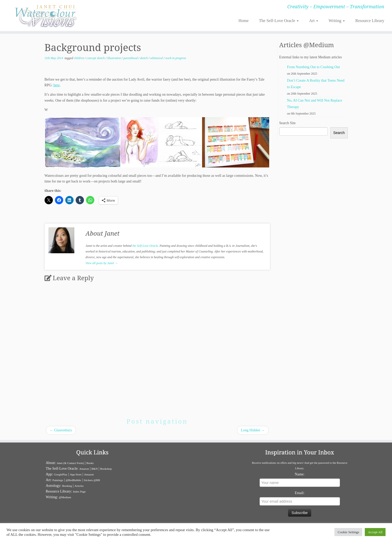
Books (90, 463)
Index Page (79, 491)
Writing (337, 21)
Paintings (58, 480)
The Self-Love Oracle (279, 21)
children (79, 58)
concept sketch (96, 58)
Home (243, 21)
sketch (144, 58)
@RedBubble (73, 480)
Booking (67, 486)
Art (314, 21)
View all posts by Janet (102, 263)
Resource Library (370, 21)
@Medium (65, 497)
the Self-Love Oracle (145, 246)
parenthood (131, 58)
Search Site (287, 123)
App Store (76, 474)
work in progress (176, 58)
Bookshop (106, 469)
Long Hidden (253, 430)
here (56, 85)
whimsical (157, 58)
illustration (114, 58)
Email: (300, 493)
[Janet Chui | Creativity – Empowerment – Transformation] (45, 16)
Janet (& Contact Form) (70, 463)
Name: (300, 474)
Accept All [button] (375, 532)
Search (339, 133)
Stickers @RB (92, 480)
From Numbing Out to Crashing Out (313, 67)
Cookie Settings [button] (348, 532)
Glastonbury (61, 430)
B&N (95, 469)
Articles (79, 486)
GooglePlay (61, 474)
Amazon (84, 469)
